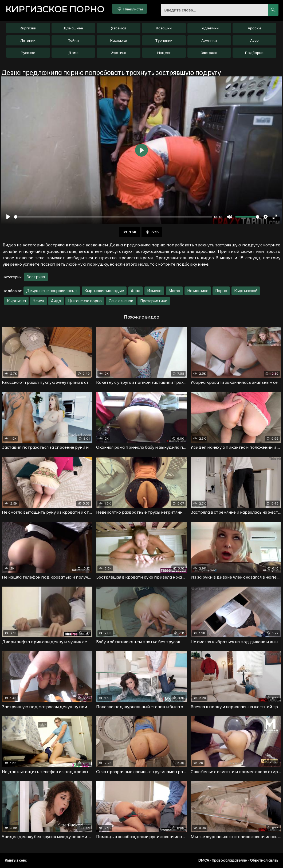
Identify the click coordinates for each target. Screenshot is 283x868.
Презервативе (154, 301)
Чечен (38, 301)
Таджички (209, 28)
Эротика (119, 53)
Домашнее (73, 28)
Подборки (254, 53)
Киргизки (28, 28)
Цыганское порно (85, 301)
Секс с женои (121, 301)
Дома (73, 53)
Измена (154, 291)
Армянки (209, 40)
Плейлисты (130, 9)
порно (55, 9)
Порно (221, 291)
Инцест (164, 53)
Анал (135, 291)
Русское (28, 53)
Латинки (28, 40)
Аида (56, 301)
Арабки (254, 28)
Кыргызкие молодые (104, 291)
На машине (198, 291)
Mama (174, 291)
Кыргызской (246, 291)
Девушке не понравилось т (52, 291)
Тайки (73, 40)
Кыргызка (16, 301)
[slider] (113, 217)
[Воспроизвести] (8, 217)
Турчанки (164, 40)
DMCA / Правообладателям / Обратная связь (238, 860)
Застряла (209, 53)
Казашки (164, 28)
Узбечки (119, 28)
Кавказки (119, 40)
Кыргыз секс (16, 860)
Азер (254, 40)
